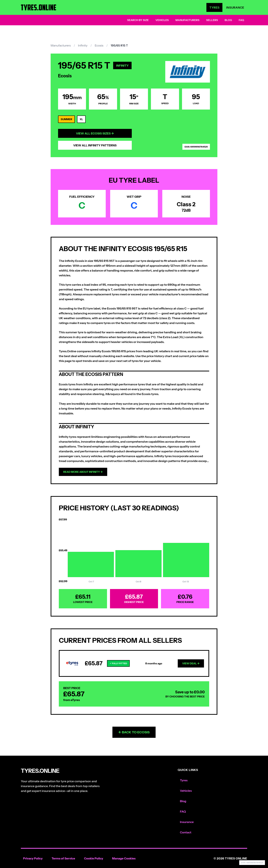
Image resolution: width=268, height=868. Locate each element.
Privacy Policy (33, 858)
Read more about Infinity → (83, 472)
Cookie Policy (94, 858)
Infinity (83, 45)
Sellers (212, 20)
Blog (228, 20)
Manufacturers (188, 20)
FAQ (241, 20)
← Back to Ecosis (134, 732)
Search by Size (138, 20)
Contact (186, 832)
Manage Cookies (124, 858)
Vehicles (162, 20)
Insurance (235, 7)
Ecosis (99, 45)
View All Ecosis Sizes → (95, 133)
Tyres (214, 7)
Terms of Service (63, 858)
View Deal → (191, 663)
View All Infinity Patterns (95, 145)
